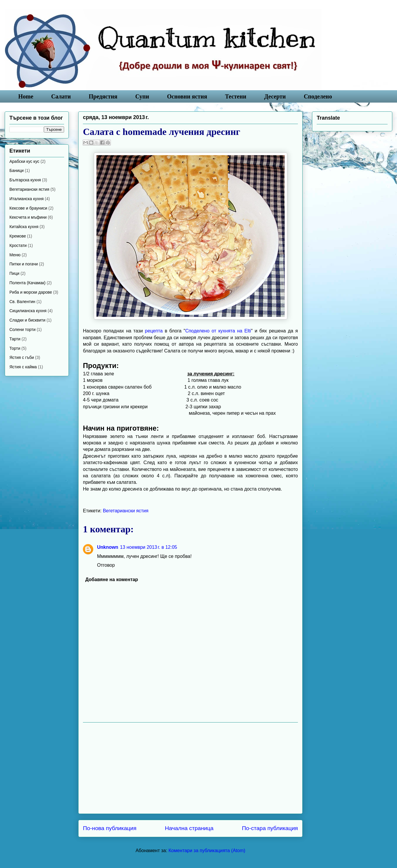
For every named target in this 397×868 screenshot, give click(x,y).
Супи (142, 96)
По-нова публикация (110, 828)
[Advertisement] (190, 768)
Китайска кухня (24, 227)
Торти (15, 348)
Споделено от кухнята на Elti (218, 331)
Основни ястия (187, 96)
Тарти (15, 339)
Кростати (18, 245)
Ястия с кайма (23, 367)
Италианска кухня (26, 199)
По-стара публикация (270, 828)
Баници (16, 170)
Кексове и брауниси (28, 208)
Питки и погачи (24, 264)
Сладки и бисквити (27, 320)
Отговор (106, 565)
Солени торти (22, 330)
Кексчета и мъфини (28, 217)
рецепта (154, 331)
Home (26, 96)
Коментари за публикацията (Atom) (207, 851)
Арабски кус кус (24, 161)
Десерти (275, 96)
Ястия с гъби (22, 357)
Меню (15, 255)
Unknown (108, 547)
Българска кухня (25, 180)
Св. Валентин (22, 302)
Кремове (18, 236)
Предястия (103, 96)
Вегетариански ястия (126, 511)
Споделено (318, 96)
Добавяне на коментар (112, 579)
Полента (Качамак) (27, 283)
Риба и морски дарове (31, 292)
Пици (14, 273)
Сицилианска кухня (28, 311)
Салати (61, 96)
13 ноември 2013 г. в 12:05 (149, 547)
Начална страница (189, 828)
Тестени (236, 96)
